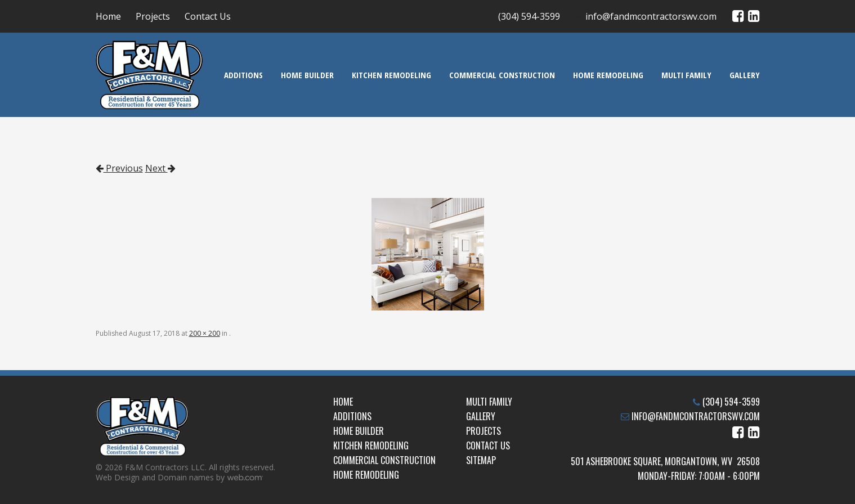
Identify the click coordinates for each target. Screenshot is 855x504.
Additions (243, 75)
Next (160, 168)
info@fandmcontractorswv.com (651, 16)
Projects (153, 16)
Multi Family (686, 75)
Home (108, 16)
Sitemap (481, 460)
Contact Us (208, 16)
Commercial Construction (502, 75)
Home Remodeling (608, 75)
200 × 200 (205, 333)
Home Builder (307, 75)
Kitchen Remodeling (391, 75)
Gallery (745, 75)
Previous (119, 168)
